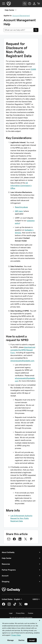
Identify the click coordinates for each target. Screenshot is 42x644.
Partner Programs (9, 570)
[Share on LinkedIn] (20, 539)
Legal (11, 613)
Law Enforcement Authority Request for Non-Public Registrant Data (21, 518)
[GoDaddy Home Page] (11, 590)
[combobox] (19, 30)
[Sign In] (34, 4)
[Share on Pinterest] (31, 539)
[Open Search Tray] (25, 4)
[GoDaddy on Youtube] (26, 605)
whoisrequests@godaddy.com (22, 361)
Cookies (31, 613)
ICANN (33, 69)
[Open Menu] (3, 4)
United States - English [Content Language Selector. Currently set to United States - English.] (12, 599)
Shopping (6, 581)
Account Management (21, 15)
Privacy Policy (20, 613)
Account (5, 576)
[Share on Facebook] (14, 539)
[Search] (36, 30)
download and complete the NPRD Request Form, (23, 350)
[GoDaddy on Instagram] (9, 605)
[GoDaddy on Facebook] (4, 605)
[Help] (30, 4)
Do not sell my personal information (21, 618)
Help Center (7, 558)
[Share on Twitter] (26, 539)
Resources (6, 564)
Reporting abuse (21, 207)
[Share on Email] (9, 539)
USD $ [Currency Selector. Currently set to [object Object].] (36, 599)
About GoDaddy (8, 552)
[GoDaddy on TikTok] (15, 605)
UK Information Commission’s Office (21, 185)
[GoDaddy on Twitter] (20, 605)
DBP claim (19, 211)
